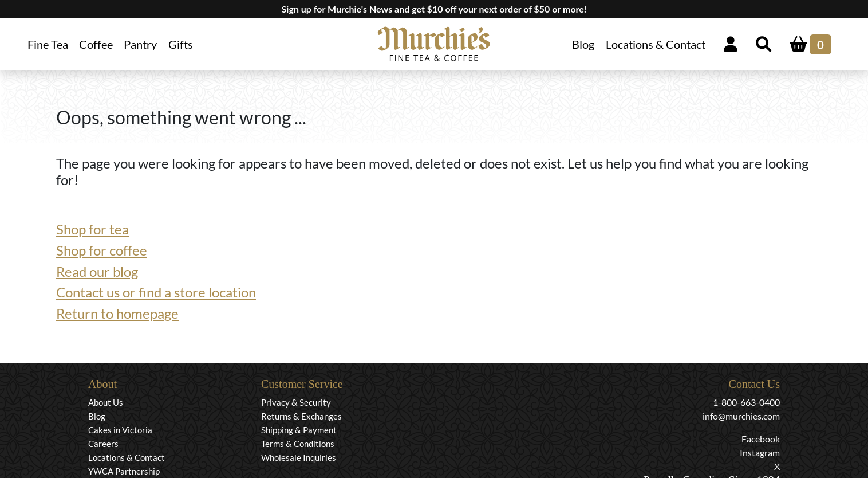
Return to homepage (117, 313)
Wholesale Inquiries (299, 457)
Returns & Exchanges (301, 416)
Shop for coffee (102, 250)
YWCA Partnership (124, 471)
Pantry (140, 44)
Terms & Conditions (298, 444)
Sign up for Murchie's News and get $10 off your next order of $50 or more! (434, 9)
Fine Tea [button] (48, 44)
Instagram (760, 452)
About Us (106, 402)
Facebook (761, 439)
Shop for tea (92, 229)
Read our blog (97, 271)
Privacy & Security (296, 402)
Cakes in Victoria (120, 430)
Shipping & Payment (299, 430)
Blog (583, 44)
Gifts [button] (181, 44)
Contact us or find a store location (156, 292)
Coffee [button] (96, 44)
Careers (103, 444)
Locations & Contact (656, 44)
